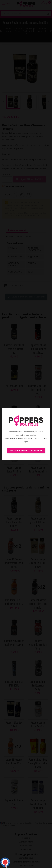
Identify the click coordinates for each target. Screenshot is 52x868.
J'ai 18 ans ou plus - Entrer (26, 450)
